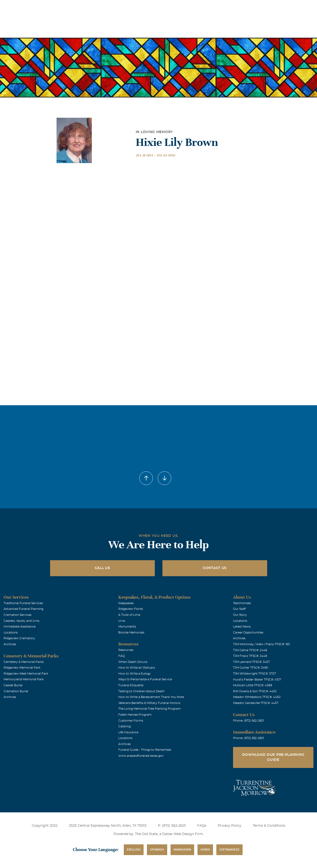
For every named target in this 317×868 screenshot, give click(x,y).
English (134, 850)
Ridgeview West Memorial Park (26, 674)
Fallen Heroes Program (135, 715)
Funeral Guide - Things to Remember (145, 750)
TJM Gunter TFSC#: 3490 (251, 668)
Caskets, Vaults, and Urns (21, 621)
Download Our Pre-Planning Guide (273, 757)
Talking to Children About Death (141, 691)
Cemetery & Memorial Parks (24, 662)
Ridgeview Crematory (19, 638)
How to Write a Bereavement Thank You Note (151, 697)
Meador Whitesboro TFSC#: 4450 (257, 697)
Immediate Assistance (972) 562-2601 (286, 7)
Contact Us (215, 568)
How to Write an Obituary (137, 668)
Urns (122, 621)
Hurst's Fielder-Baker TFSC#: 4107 (257, 680)
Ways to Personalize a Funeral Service (145, 679)
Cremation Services (18, 615)
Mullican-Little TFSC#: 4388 (253, 685)
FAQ (122, 656)
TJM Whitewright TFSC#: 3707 (255, 674)
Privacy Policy (230, 826)
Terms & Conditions (269, 826)
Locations (174, 7)
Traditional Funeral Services (23, 603)
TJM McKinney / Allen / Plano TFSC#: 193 (261, 644)
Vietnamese (229, 850)
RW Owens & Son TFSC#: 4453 (255, 691)
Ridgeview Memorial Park (22, 668)
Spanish (157, 850)
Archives (10, 644)
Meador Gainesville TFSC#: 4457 (256, 703)
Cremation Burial (16, 691)
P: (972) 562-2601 (172, 826)
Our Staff (239, 609)
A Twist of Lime (129, 615)
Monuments (127, 627)
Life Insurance (128, 732)
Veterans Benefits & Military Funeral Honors (149, 703)
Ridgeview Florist (131, 609)
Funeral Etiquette (131, 685)
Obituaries (201, 7)
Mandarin (182, 850)
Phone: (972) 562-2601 (249, 721)
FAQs (202, 826)
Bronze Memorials (131, 633)
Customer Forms (131, 721)
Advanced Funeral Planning (23, 609)
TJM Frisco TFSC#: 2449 (250, 656)
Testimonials (242, 603)
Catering (125, 726)
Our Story (240, 615)
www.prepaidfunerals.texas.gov (141, 756)
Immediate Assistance (20, 627)
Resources (126, 650)
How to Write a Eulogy (135, 674)
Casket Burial (13, 685)
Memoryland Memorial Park (24, 679)
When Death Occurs (133, 662)
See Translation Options (235, 8)
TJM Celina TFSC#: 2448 (250, 650)
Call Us (102, 568)
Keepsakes (126, 603)
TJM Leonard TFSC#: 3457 (251, 662)
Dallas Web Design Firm (183, 834)
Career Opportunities (248, 633)
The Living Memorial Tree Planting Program (150, 709)
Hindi (205, 850)
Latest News (242, 627)
